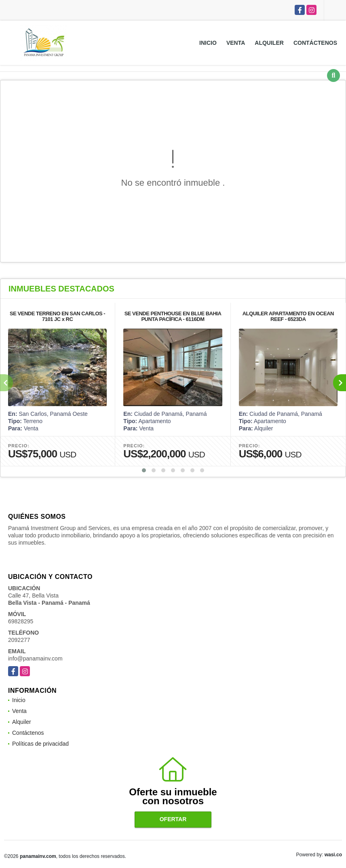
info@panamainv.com (35, 658)
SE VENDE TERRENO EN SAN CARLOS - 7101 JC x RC (57, 316)
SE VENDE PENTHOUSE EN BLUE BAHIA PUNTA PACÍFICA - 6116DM (173, 316)
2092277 (19, 640)
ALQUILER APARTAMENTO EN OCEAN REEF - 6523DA (288, 316)
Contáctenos (315, 43)
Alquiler (269, 43)
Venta (236, 43)
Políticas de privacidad (40, 744)
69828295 (21, 621)
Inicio (208, 43)
